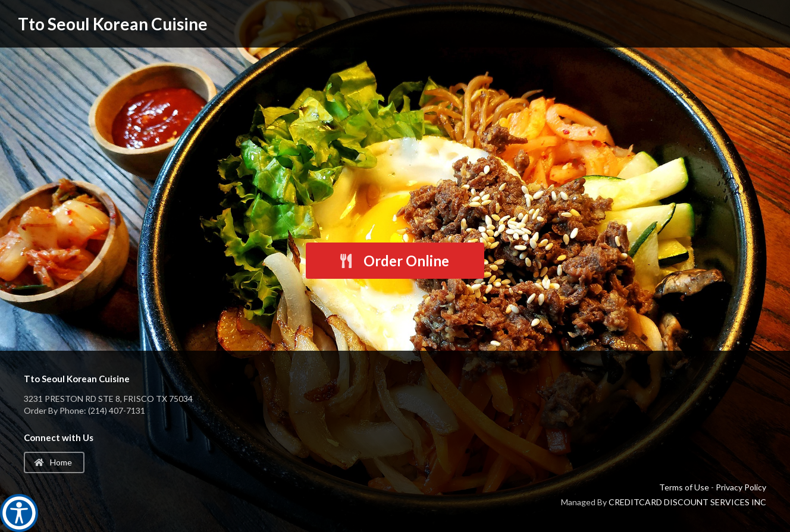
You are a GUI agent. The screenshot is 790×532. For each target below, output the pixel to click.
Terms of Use (684, 487)
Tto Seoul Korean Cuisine (113, 24)
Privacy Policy (741, 487)
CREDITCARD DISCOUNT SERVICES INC (687, 502)
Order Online (394, 261)
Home (53, 462)
